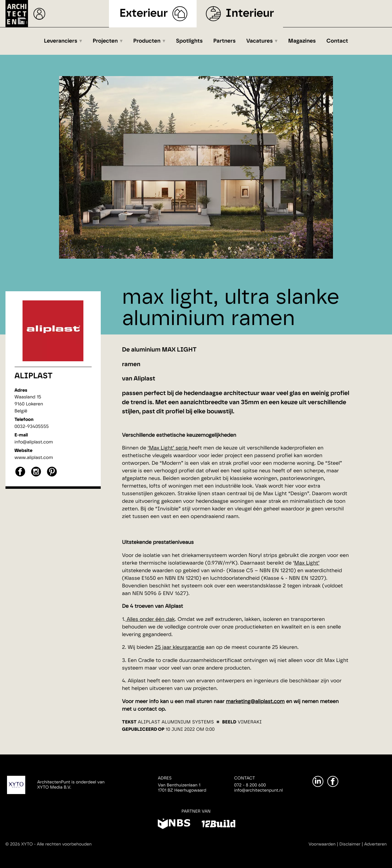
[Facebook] (333, 781)
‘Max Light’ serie (168, 448)
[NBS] (174, 825)
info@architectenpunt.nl (258, 790)
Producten (147, 41)
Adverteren (376, 844)
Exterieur (144, 14)
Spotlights (189, 41)
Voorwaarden (322, 844)
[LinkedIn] (318, 781)
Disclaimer (350, 844)
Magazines (302, 41)
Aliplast (34, 376)
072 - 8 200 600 (250, 785)
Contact (337, 41)
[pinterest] (52, 476)
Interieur (250, 14)
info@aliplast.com (34, 442)
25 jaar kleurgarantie (180, 647)
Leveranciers (61, 41)
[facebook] (20, 476)
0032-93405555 (32, 427)
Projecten (105, 41)
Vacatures (259, 41)
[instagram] (36, 476)
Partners (224, 41)
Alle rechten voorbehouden (64, 844)
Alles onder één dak (150, 619)
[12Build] (218, 825)
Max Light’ (307, 563)
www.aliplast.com (34, 458)
